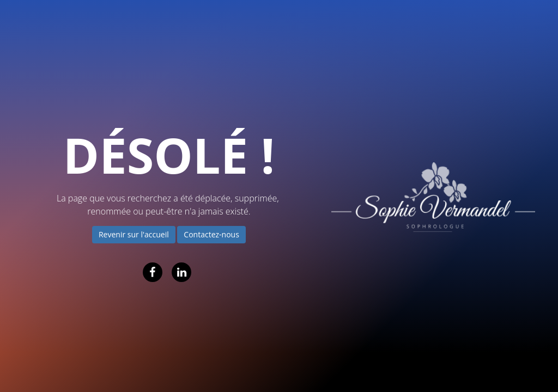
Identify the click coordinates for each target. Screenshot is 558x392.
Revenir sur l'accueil (134, 234)
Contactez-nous (211, 234)
